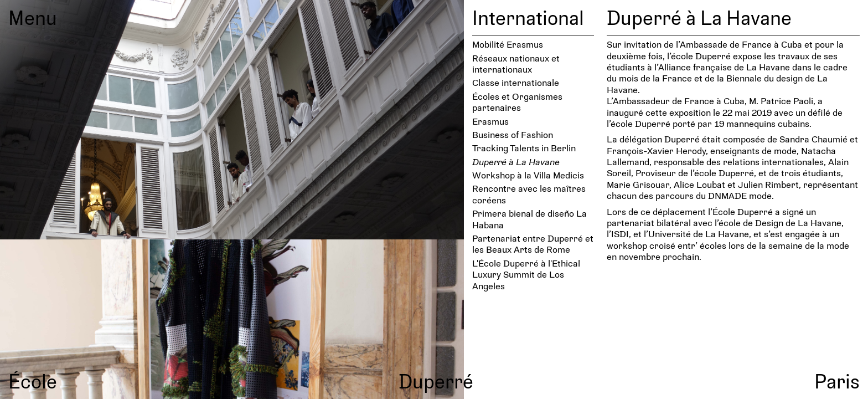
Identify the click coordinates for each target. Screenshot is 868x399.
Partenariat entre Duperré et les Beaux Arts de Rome (533, 244)
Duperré (436, 381)
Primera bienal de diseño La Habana (529, 219)
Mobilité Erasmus (508, 44)
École (33, 381)
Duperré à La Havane (516, 162)
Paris (837, 381)
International (528, 17)
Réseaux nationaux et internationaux (516, 63)
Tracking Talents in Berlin (524, 148)
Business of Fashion (513, 134)
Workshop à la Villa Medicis (528, 175)
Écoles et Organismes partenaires (517, 102)
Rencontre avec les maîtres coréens (529, 194)
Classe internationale (516, 82)
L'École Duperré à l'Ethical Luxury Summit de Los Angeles (526, 274)
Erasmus (490, 121)
